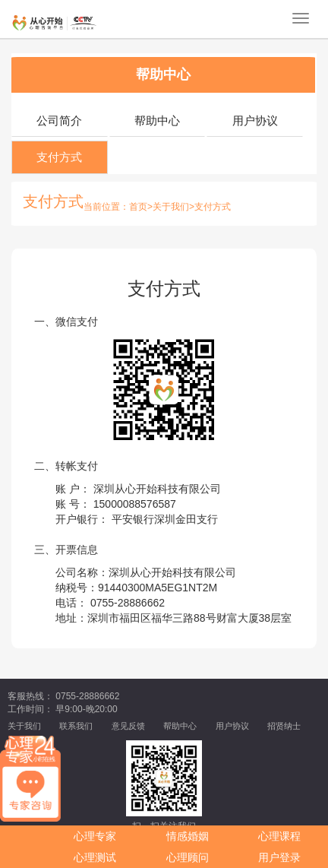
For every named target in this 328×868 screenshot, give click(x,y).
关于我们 (24, 726)
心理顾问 (188, 857)
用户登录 (279, 857)
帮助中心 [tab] (157, 120)
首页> (141, 207)
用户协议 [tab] (255, 120)
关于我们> (173, 207)
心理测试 (95, 857)
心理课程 (279, 836)
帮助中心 (163, 74)
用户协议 (232, 726)
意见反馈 (128, 726)
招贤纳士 (284, 726)
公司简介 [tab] (59, 120)
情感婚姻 (188, 836)
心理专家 (95, 836)
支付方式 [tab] (59, 157)
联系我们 (76, 726)
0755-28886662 (128, 603)
